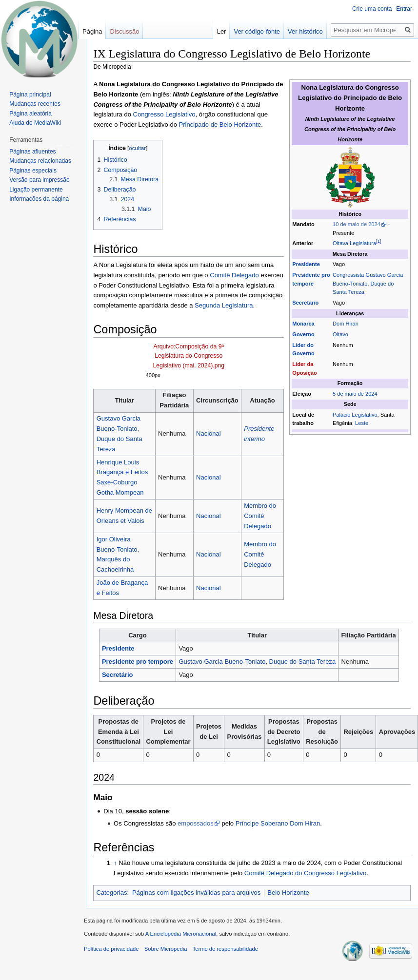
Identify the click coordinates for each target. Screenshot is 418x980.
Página (92, 31)
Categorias (111, 893)
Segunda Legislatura (224, 305)
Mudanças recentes (35, 104)
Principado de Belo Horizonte (220, 125)
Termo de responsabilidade (225, 949)
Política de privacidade (111, 949)
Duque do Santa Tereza (303, 662)
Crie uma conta (372, 9)
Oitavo (340, 334)
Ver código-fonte (257, 31)
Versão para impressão (39, 180)
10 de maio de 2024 (357, 224)
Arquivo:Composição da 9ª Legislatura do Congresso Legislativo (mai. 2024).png (189, 356)
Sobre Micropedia (166, 949)
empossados (196, 823)
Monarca (303, 324)
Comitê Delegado (234, 275)
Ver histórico (305, 31)
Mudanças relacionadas (40, 161)
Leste (362, 423)
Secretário (305, 303)
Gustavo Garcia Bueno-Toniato (222, 662)
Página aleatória (30, 114)
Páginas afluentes (32, 152)
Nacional (209, 433)
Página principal (30, 95)
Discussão (124, 31)
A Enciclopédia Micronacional (181, 934)
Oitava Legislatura (354, 243)
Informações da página (39, 199)
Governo (303, 334)
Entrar (404, 9)
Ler (222, 31)
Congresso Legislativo (164, 114)
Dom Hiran (346, 324)
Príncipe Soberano (262, 823)
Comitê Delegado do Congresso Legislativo (305, 873)
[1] (378, 242)
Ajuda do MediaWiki (35, 123)
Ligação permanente (36, 190)
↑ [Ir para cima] (115, 863)
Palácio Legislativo (355, 415)
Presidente (306, 264)
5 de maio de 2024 (355, 394)
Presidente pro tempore (138, 662)
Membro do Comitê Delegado (260, 516)
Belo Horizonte (288, 893)
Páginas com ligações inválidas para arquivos (196, 893)
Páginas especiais (33, 171)
